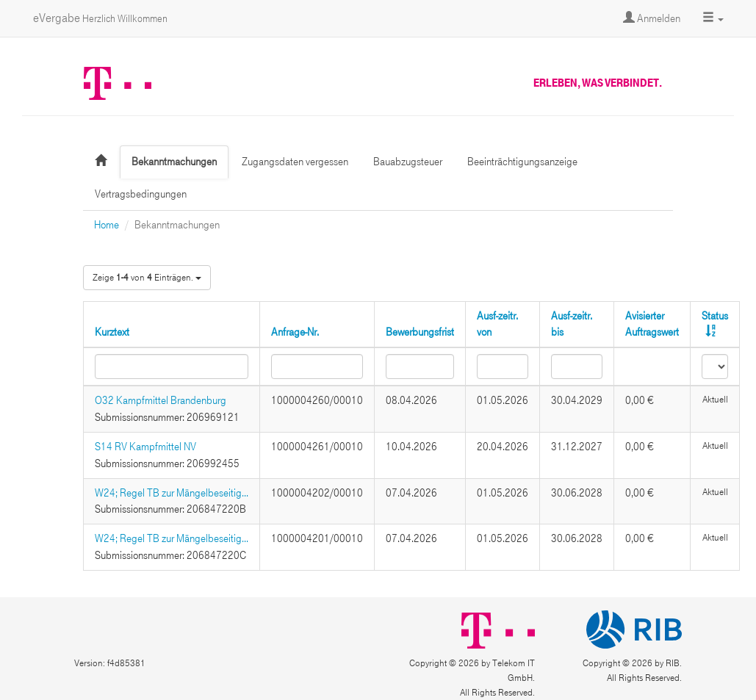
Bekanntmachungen (174, 162)
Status (715, 316)
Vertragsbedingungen (141, 194)
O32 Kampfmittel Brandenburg (161, 400)
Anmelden (652, 18)
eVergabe (100, 18)
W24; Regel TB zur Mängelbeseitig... (172, 493)
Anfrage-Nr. (295, 332)
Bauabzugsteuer (408, 162)
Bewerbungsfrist (420, 332)
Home (107, 225)
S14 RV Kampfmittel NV (145, 447)
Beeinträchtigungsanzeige (522, 162)
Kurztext (112, 332)
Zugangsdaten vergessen (295, 162)
